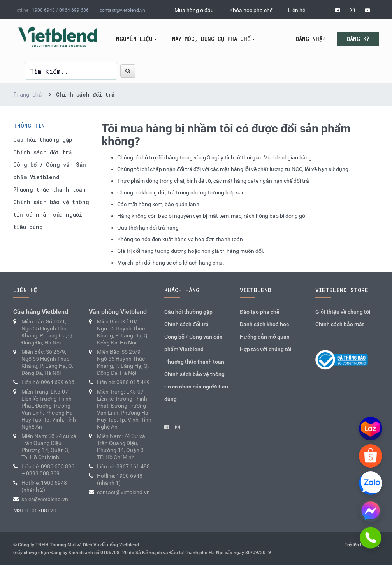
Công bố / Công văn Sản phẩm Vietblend (50, 171)
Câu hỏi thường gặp (43, 140)
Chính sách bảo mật (340, 324)
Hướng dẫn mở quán (265, 337)
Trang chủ (27, 94)
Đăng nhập (311, 39)
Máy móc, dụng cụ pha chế (211, 39)
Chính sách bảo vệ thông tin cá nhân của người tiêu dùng (51, 215)
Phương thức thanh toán (49, 190)
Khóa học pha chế (251, 10)
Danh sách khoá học (264, 324)
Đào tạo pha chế (260, 312)
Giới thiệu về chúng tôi (343, 312)
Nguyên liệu (134, 39)
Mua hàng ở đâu (194, 10)
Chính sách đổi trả (42, 152)
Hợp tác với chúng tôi (266, 349)
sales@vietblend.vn (45, 499)
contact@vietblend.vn (122, 10)
